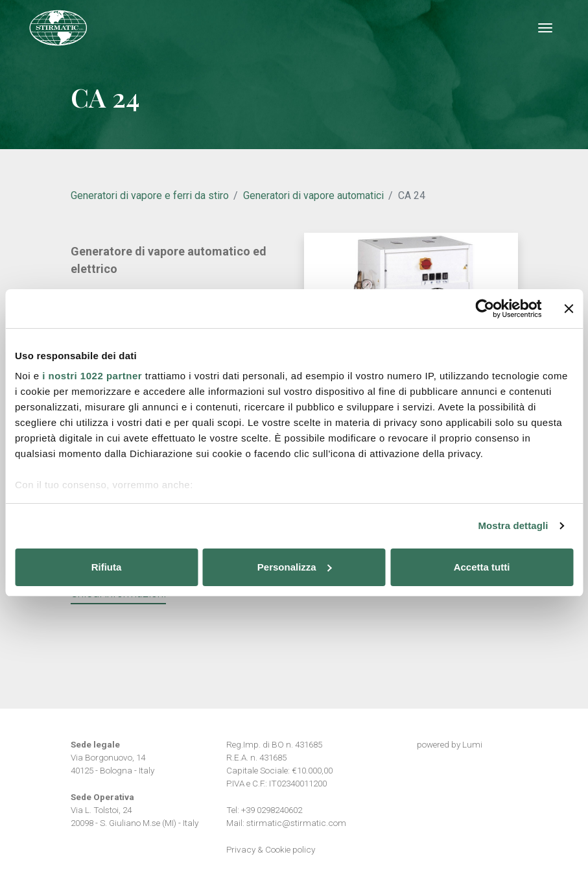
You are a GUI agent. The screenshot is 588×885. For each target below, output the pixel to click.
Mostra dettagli (513, 525)
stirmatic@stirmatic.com (296, 823)
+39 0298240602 (272, 810)
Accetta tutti (482, 567)
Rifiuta (107, 567)
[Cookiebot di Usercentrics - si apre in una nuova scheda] (485, 309)
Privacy (241, 849)
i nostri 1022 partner (92, 376)
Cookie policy (290, 849)
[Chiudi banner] (569, 309)
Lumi (472, 744)
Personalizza (295, 567)
